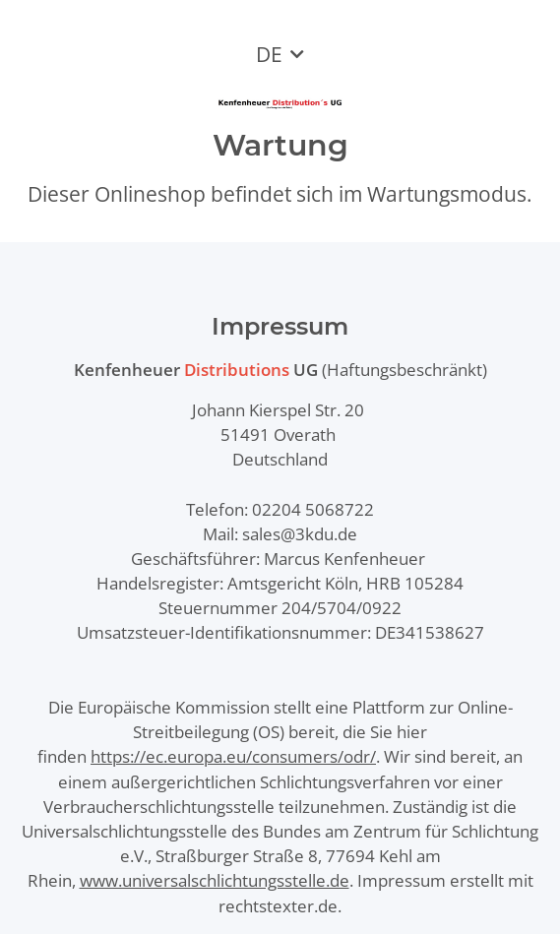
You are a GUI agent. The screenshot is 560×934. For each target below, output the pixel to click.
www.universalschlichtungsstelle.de (215, 880)
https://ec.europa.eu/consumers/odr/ (233, 756)
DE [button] (269, 54)
